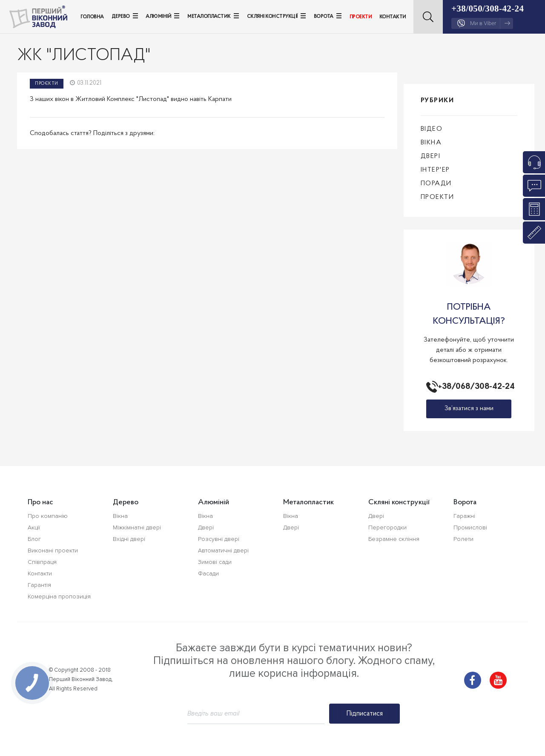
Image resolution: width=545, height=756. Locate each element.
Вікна (431, 143)
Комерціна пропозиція (59, 596)
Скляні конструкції (272, 17)
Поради (436, 184)
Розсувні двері (219, 539)
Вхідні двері (129, 539)
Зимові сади (215, 562)
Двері (431, 156)
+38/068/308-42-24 (475, 387)
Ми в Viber (484, 23)
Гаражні (464, 516)
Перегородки (387, 527)
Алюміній (158, 17)
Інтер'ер (435, 170)
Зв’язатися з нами (469, 408)
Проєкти (47, 84)
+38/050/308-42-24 (488, 9)
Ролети (463, 539)
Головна (92, 17)
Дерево (121, 17)
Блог (34, 539)
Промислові (470, 527)
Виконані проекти (53, 550)
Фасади (208, 573)
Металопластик (209, 17)
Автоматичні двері (223, 550)
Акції (34, 527)
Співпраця (42, 562)
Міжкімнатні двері (137, 527)
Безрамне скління (394, 539)
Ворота (324, 17)
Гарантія (39, 585)
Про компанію (48, 516)
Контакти (393, 17)
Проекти (361, 17)
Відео (432, 129)
